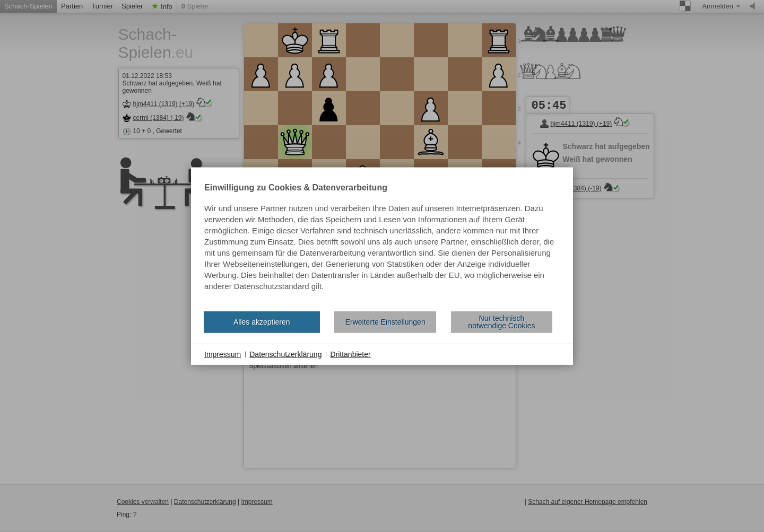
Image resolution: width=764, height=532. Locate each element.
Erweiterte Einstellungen (385, 322)
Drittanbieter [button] (350, 354)
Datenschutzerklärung (285, 354)
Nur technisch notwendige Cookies (501, 322)
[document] (382, 243)
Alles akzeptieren (262, 322)
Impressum (223, 354)
